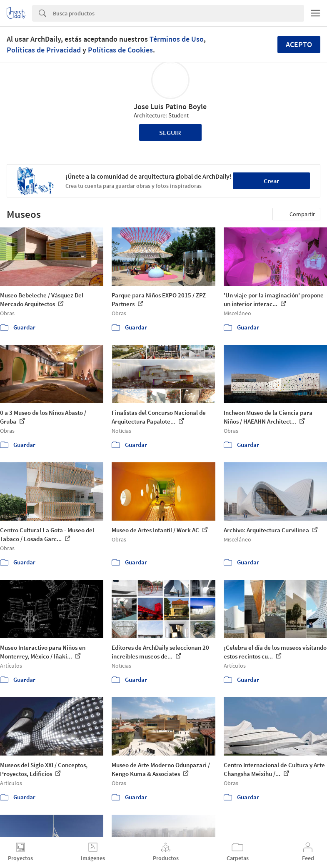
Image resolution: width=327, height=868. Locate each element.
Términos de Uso (177, 39)
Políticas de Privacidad (44, 50)
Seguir (170, 132)
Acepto (299, 44)
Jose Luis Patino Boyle (170, 106)
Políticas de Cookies (120, 50)
